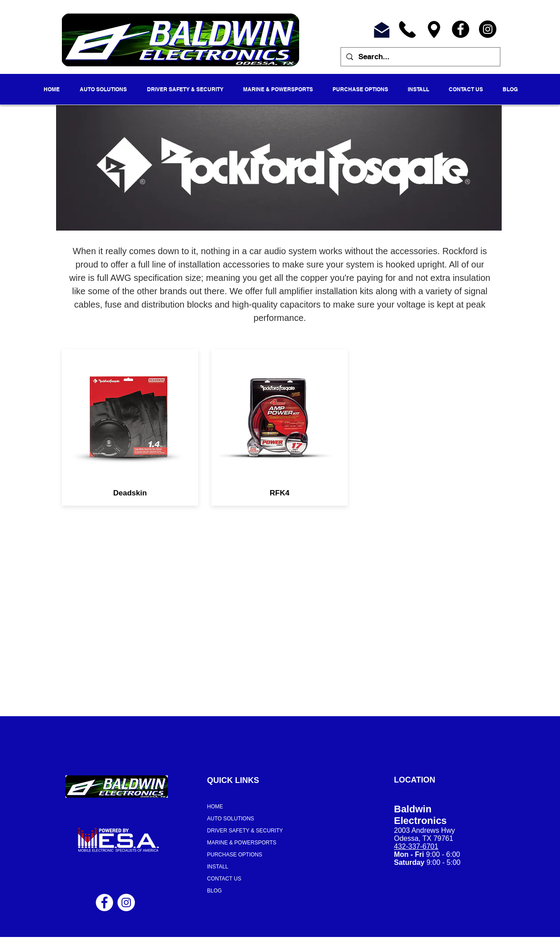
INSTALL (218, 867)
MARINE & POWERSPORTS (242, 843)
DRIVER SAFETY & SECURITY (245, 831)
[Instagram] (488, 29)
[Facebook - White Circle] (104, 902)
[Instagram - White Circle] (126, 902)
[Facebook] (461, 29)
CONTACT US (224, 879)
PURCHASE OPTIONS (235, 855)
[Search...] (420, 57)
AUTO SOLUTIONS (231, 819)
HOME (215, 807)
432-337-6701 (416, 846)
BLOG (214, 891)
